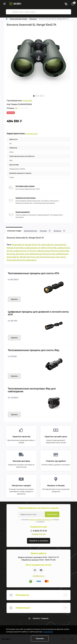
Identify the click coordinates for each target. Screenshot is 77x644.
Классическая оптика (19, 19)
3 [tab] (38, 96)
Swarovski (27, 101)
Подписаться (52, 514)
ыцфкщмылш (43, 251)
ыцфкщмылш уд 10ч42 (24, 251)
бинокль (11, 254)
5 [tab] (43, 96)
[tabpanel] (38, 60)
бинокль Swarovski (59, 251)
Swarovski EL (47, 245)
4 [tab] (41, 96)
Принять (40, 638)
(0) (16, 108)
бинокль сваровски (27, 260)
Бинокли (33, 19)
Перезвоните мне (39, 534)
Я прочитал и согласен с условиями (40, 521)
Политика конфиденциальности (40, 520)
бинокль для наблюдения (29, 254)
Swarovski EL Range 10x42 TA (26, 245)
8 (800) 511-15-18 (40, 531)
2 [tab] (36, 96)
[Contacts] (66, 4)
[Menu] (4, 4)
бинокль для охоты (36, 257)
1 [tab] (34, 96)
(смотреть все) (31, 134)
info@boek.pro (39, 576)
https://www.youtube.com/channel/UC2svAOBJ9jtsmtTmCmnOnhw (41, 570)
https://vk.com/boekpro (35, 570)
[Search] (9, 12)
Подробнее (48, 632)
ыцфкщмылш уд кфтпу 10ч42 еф (40, 248)
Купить (14, 299)
